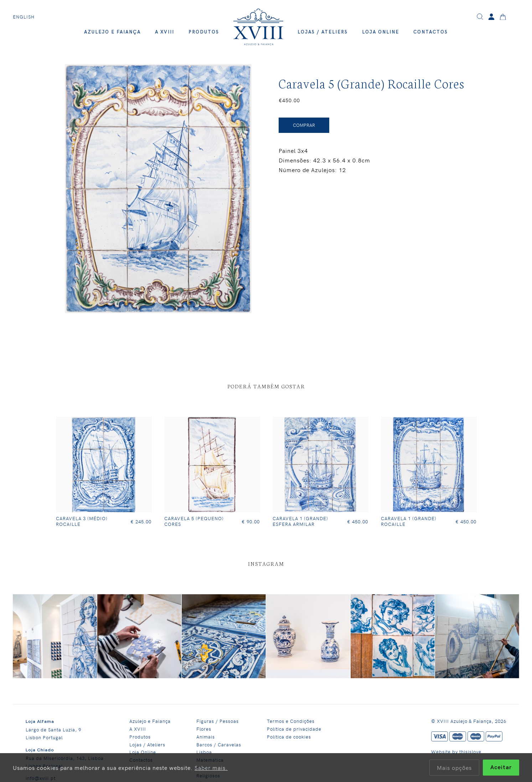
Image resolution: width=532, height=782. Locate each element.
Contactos (431, 32)
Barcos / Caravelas (219, 744)
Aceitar (501, 768)
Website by (445, 752)
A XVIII (165, 32)
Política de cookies (289, 737)
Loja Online (381, 32)
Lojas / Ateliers (323, 32)
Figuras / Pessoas (218, 721)
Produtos (204, 32)
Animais (206, 737)
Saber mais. (211, 767)
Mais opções (454, 767)
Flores (204, 729)
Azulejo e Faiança (112, 32)
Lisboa (204, 752)
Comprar (304, 125)
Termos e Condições (291, 721)
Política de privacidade (294, 729)
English (24, 17)
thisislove (470, 752)
